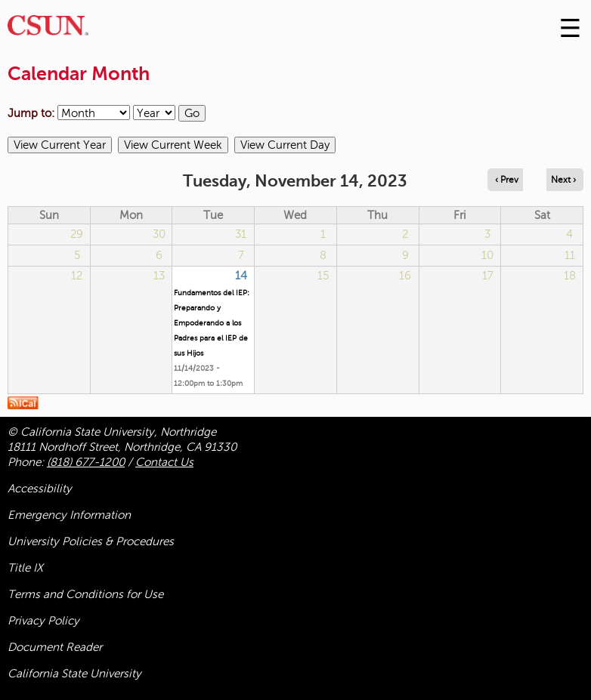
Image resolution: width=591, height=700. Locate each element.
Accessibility (40, 489)
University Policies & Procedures (91, 541)
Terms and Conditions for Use (85, 594)
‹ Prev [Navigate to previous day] (507, 180)
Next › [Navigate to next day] (563, 180)
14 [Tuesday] (241, 276)
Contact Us (164, 462)
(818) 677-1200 (86, 462)
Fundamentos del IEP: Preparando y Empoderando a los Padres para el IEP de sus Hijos (212, 323)
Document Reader (55, 647)
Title (25, 568)
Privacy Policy (43, 621)
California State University (74, 674)
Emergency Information (69, 515)
